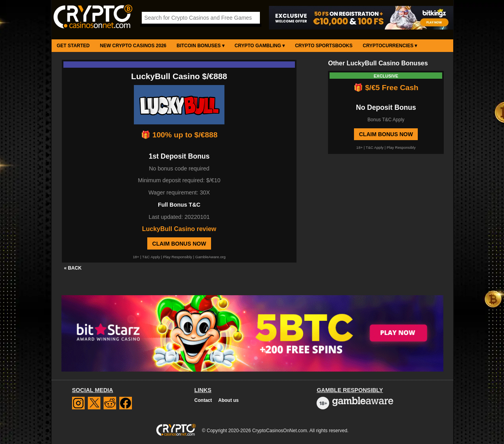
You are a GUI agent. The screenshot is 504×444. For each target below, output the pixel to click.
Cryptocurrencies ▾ (390, 46)
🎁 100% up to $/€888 (179, 135)
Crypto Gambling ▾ (260, 46)
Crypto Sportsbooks (324, 46)
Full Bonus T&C (179, 205)
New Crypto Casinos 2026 (133, 46)
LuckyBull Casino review (179, 229)
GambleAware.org (210, 257)
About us (228, 400)
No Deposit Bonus (386, 107)
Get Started (73, 46)
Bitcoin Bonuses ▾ (201, 46)
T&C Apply (151, 257)
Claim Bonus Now (179, 244)
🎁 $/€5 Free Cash (386, 88)
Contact (203, 400)
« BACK (73, 268)
